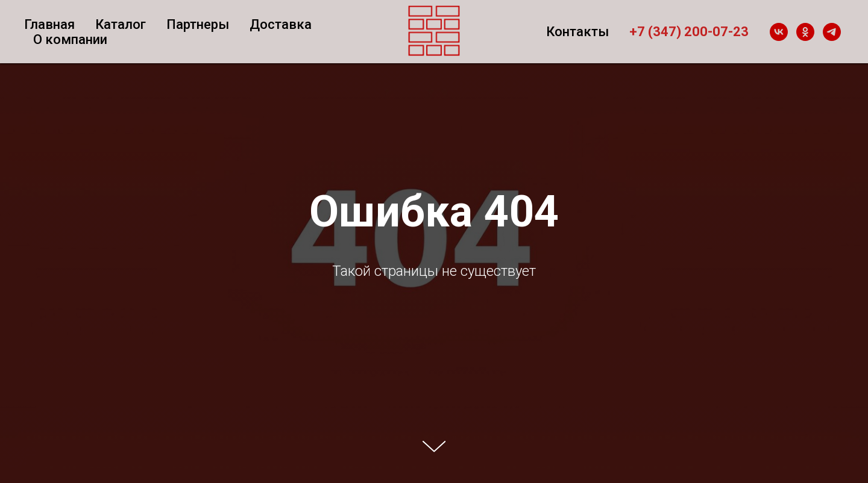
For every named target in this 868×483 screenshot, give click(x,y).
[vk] (779, 32)
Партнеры (198, 24)
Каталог (121, 24)
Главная (49, 24)
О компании (70, 39)
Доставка (281, 24)
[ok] (805, 32)
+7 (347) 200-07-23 (689, 32)
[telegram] (832, 32)
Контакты (577, 32)
